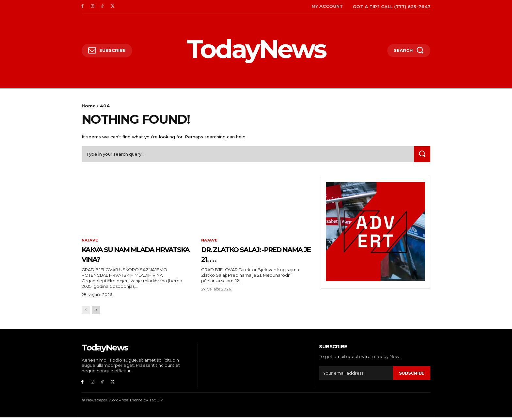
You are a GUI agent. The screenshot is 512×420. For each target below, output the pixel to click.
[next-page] (96, 312)
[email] (356, 375)
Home (89, 106)
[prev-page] (86, 312)
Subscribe (412, 375)
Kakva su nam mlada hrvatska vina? (131, 255)
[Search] (422, 156)
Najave (90, 242)
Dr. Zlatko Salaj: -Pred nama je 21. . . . (245, 255)
